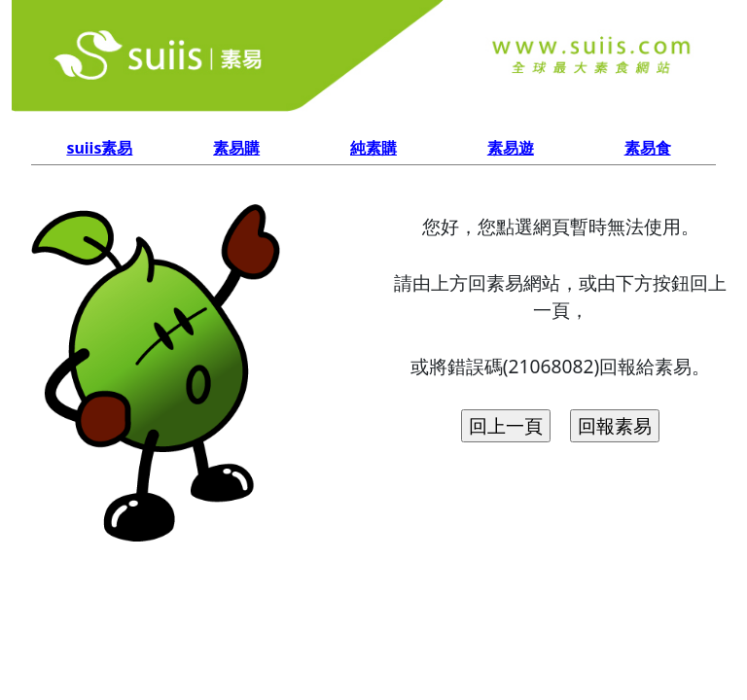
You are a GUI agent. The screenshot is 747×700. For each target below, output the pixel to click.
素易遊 (511, 148)
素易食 (648, 148)
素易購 (236, 148)
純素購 (373, 148)
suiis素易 (99, 148)
